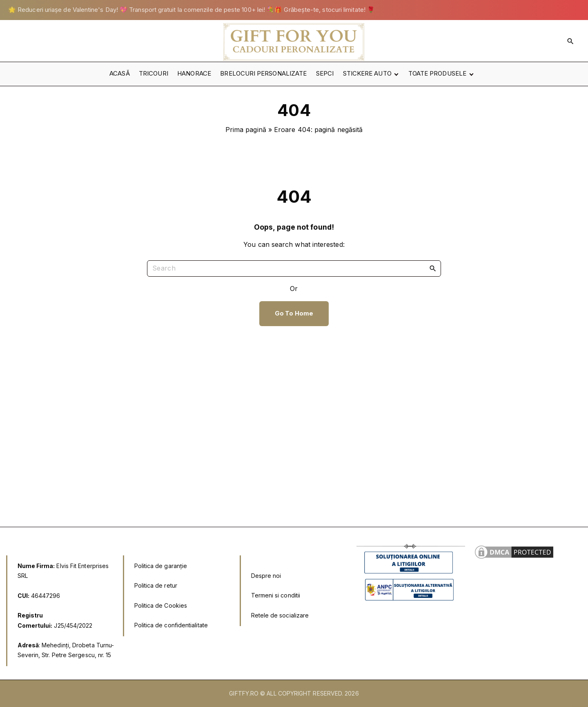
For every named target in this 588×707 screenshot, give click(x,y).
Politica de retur (156, 585)
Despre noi (266, 576)
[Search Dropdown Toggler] (570, 41)
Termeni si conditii (276, 595)
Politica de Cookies (161, 605)
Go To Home (294, 313)
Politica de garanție (161, 566)
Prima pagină (246, 130)
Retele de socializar (278, 615)
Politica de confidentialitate (171, 625)
